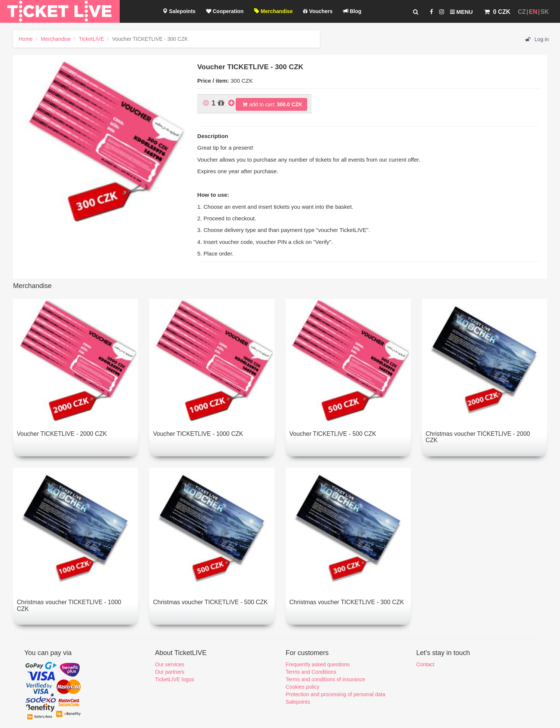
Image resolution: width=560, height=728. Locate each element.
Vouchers (318, 11)
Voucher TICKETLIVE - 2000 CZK (62, 434)
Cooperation (225, 11)
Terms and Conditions (311, 672)
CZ (522, 12)
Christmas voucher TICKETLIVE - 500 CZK (210, 602)
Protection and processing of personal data (336, 694)
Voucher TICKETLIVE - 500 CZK (333, 434)
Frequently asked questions (318, 664)
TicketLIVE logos (175, 679)
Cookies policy (303, 687)
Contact (425, 664)
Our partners (170, 672)
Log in (537, 39)
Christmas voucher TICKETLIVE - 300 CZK (347, 602)
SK (545, 12)
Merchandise (273, 11)
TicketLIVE (91, 39)
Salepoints (179, 11)
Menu (461, 12)
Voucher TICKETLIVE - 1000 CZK (198, 434)
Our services (170, 664)
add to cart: (271, 104)
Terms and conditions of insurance (325, 679)
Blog (352, 11)
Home (26, 39)
